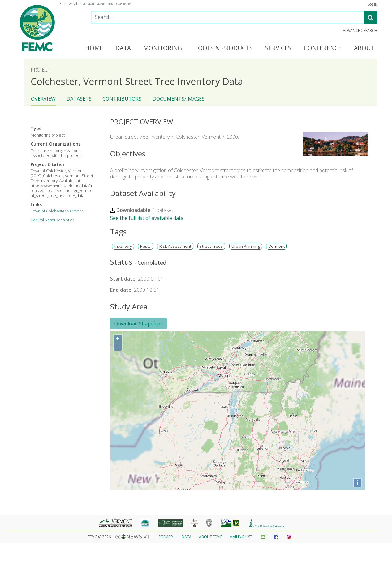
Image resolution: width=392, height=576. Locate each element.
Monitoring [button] (163, 48)
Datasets (79, 99)
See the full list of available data (147, 218)
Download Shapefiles (138, 324)
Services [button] (278, 48)
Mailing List (241, 537)
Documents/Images (179, 99)
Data (187, 537)
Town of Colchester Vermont (57, 211)
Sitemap (166, 537)
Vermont (277, 246)
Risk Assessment (175, 246)
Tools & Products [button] (224, 48)
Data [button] (123, 48)
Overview (43, 99)
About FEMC (211, 537)
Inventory (123, 246)
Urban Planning (246, 246)
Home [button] (94, 48)
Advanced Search (360, 31)
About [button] (364, 48)
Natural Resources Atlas (52, 220)
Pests (145, 246)
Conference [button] (323, 48)
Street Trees (211, 246)
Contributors (122, 99)
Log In (373, 5)
